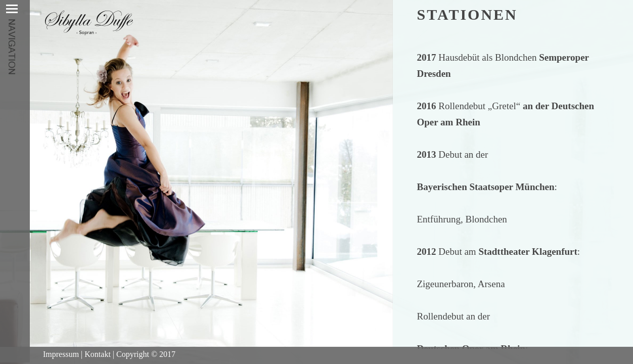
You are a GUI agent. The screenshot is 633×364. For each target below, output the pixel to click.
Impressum (61, 354)
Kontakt (98, 354)
